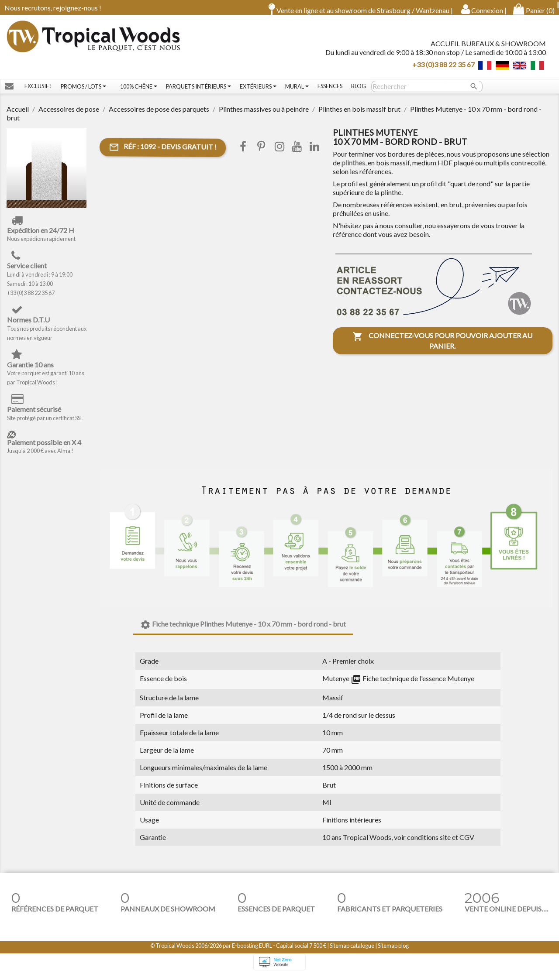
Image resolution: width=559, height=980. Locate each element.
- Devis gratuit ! (163, 154)
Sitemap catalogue (352, 952)
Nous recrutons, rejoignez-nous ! (53, 8)
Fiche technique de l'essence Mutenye (412, 684)
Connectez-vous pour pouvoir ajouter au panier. (442, 347)
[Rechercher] (427, 93)
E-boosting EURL (252, 952)
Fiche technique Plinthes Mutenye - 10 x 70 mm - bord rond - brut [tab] (243, 631)
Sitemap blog (393, 952)
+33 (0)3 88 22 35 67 (443, 67)
